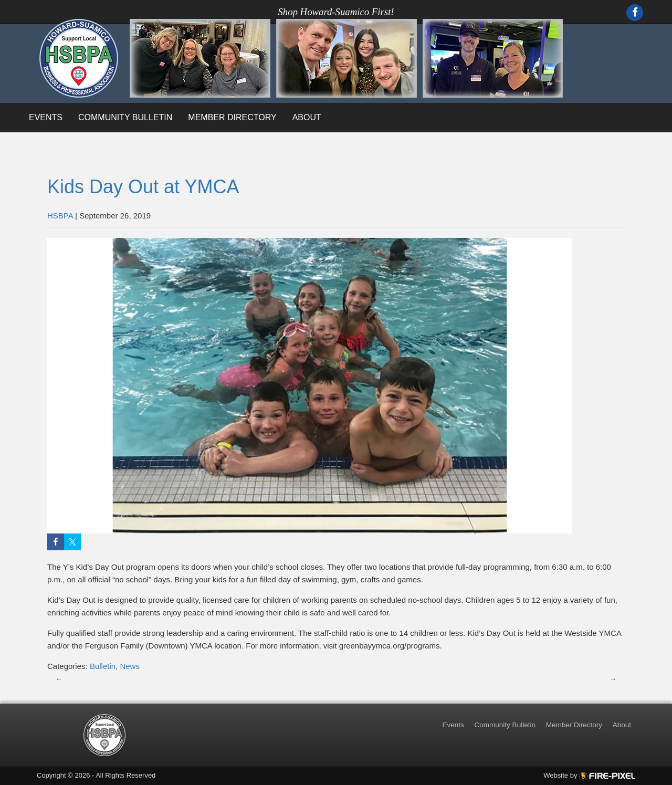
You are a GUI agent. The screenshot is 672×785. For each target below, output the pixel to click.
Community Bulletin (125, 117)
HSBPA (60, 216)
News (130, 666)
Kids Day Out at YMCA (143, 187)
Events (46, 117)
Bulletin (103, 666)
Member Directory (232, 117)
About (307, 117)
